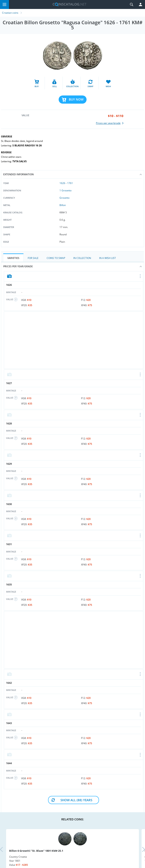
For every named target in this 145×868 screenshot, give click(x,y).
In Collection (82, 258)
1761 (70, 183)
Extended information (72, 174)
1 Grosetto (65, 190)
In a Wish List (108, 258)
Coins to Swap (56, 258)
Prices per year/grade (72, 266)
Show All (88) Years (76, 800)
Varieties (13, 258)
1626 (62, 183)
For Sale (33, 258)
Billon (63, 205)
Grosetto (64, 198)
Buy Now (76, 99)
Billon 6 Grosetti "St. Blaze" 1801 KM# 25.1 (36, 851)
